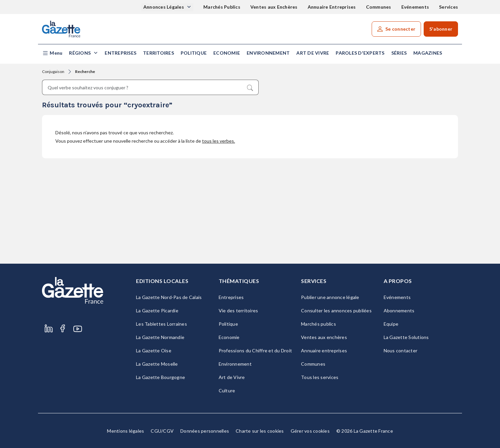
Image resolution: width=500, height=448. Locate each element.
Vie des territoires (238, 310)
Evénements (415, 7)
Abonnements (399, 310)
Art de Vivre (313, 53)
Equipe (391, 324)
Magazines (428, 53)
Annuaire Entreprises (332, 7)
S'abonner (441, 29)
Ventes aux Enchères (274, 7)
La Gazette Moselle (157, 364)
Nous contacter (401, 350)
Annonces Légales (164, 7)
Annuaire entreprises (324, 350)
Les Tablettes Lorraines (161, 324)
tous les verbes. (218, 141)
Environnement (268, 53)
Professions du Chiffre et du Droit (255, 350)
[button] (52, 53)
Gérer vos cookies (310, 431)
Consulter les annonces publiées (336, 310)
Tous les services (320, 377)
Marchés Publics (222, 7)
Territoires (158, 53)
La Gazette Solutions (406, 337)
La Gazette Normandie (160, 337)
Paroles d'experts (360, 53)
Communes (379, 7)
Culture (227, 390)
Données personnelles (205, 431)
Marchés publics (318, 324)
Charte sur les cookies (260, 431)
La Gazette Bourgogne (160, 377)
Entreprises (120, 53)
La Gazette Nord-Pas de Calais (169, 297)
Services (448, 7)
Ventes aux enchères (324, 337)
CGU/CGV (162, 431)
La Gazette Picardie (157, 310)
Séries (399, 53)
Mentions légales (125, 431)
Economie (227, 53)
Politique (194, 53)
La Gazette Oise (154, 350)
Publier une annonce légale (330, 297)
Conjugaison (53, 71)
